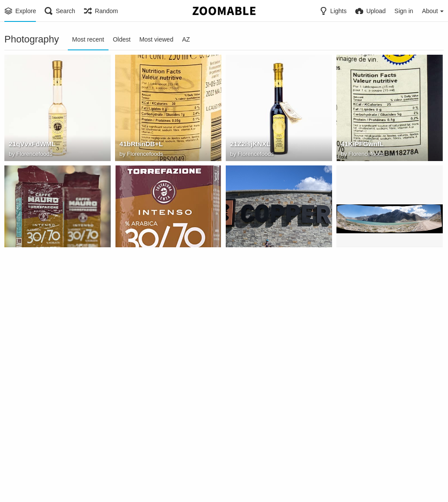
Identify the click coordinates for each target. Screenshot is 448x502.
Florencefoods (34, 155)
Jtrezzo (25, 487)
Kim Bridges (253, 376)
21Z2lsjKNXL (249, 145)
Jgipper (247, 265)
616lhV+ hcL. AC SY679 (154, 256)
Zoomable (140, 487)
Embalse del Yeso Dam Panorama (48, 367)
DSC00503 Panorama (150, 367)
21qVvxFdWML (31, 145)
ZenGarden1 (359, 367)
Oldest (122, 39)
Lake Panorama (364, 256)
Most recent (88, 39)
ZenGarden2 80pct (257, 367)
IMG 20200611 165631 (262, 256)
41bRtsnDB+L (140, 145)
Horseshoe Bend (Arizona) (158, 477)
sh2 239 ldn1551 (32, 477)
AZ (186, 39)
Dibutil (356, 265)
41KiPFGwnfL (361, 145)
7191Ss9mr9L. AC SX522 (45, 256)
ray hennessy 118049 (261, 477)
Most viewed (156, 39)
